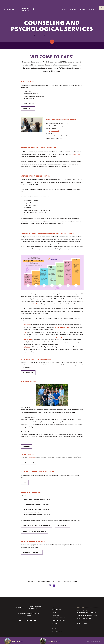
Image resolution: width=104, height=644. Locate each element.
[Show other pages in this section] (73, 35)
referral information (33, 304)
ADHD (47, 337)
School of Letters (18, 641)
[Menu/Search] (102, 8)
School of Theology (54, 641)
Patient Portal (31, 457)
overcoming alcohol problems (58, 337)
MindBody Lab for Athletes (62, 327)
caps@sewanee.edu (54, 131)
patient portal (77, 154)
